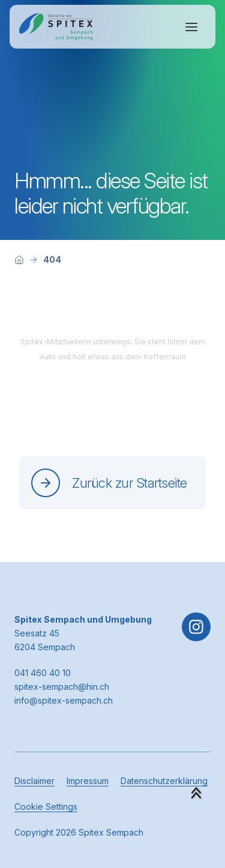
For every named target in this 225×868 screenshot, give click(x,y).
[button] (196, 793)
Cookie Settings (46, 807)
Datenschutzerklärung (164, 781)
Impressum (88, 781)
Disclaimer (34, 781)
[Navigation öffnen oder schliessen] (191, 27)
